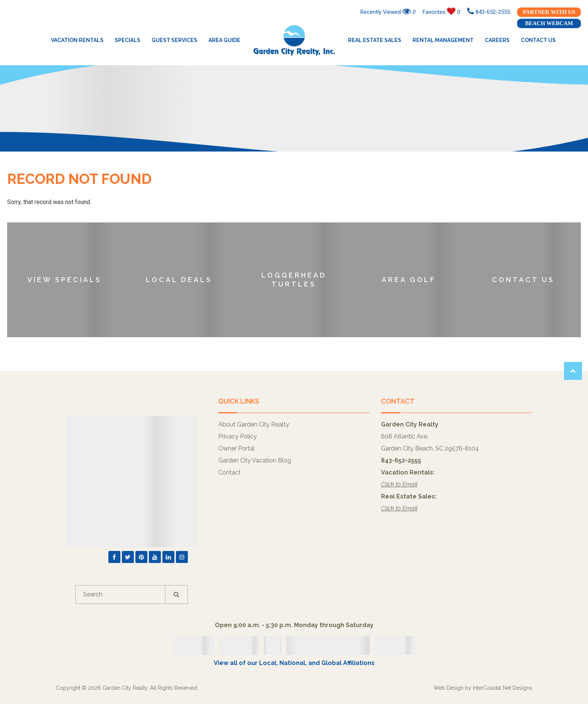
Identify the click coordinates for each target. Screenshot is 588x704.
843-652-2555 (489, 12)
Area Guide (224, 40)
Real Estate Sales (375, 40)
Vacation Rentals (77, 40)
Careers (497, 40)
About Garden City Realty (254, 424)
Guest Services (174, 40)
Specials (127, 40)
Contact (229, 472)
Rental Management (443, 40)
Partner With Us (549, 12)
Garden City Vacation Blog (255, 460)
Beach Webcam (549, 23)
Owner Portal (236, 448)
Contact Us (538, 40)
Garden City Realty (294, 40)
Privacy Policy (238, 436)
